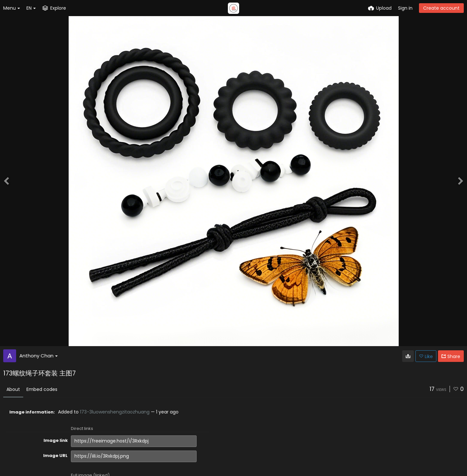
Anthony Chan (39, 356)
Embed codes (42, 389)
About (13, 389)
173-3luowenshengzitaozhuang (115, 412)
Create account (441, 8)
